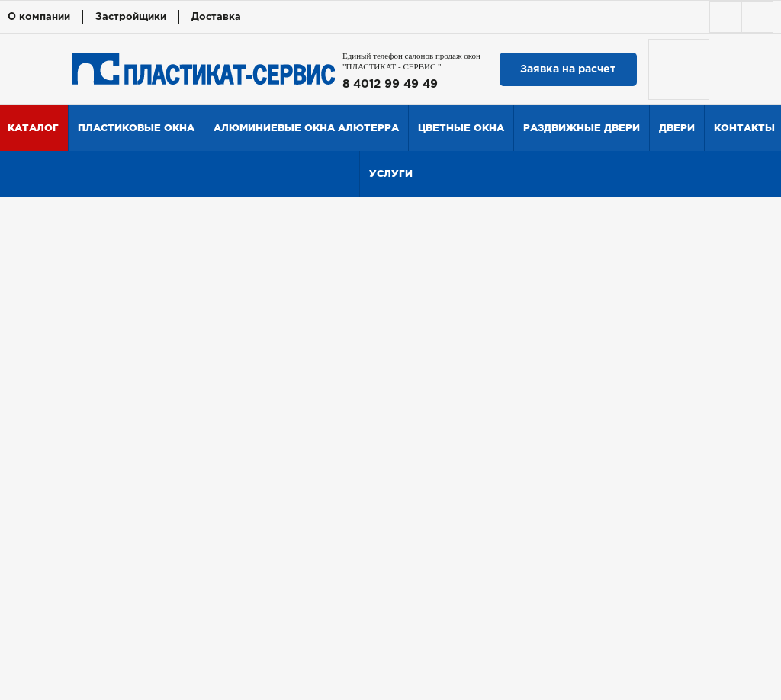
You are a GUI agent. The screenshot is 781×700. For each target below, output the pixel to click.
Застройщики (131, 17)
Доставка (216, 17)
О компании (39, 17)
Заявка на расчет (568, 69)
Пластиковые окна (136, 128)
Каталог (33, 128)
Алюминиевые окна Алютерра (306, 128)
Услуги (391, 173)
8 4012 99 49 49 (390, 84)
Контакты (744, 128)
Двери (677, 128)
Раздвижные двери (582, 128)
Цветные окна (461, 128)
